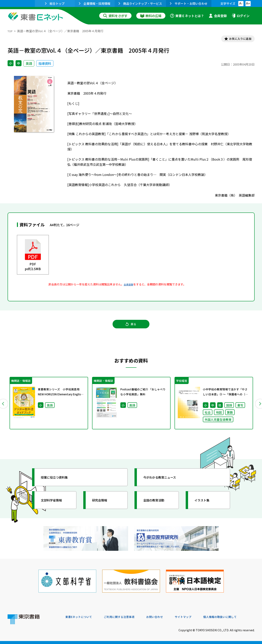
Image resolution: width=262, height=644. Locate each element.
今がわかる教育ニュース (164, 484)
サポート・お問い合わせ (189, 3)
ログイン (240, 16)
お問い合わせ (164, 617)
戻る (131, 328)
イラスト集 (205, 506)
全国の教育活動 (157, 506)
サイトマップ (195, 617)
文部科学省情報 (55, 506)
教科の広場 (151, 16)
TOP (11, 31)
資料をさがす (115, 16)
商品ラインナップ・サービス (140, 3)
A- (241, 3)
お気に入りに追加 (237, 39)
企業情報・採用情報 (95, 3)
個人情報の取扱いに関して (236, 617)
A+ (248, 3)
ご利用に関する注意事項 (125, 617)
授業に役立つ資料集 (59, 484)
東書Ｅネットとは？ (187, 16)
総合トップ (55, 3)
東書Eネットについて (81, 617)
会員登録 (218, 16)
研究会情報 (103, 506)
